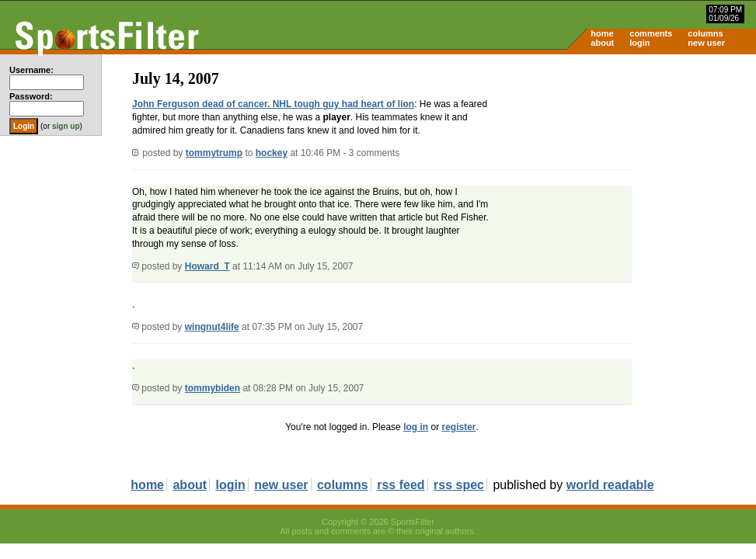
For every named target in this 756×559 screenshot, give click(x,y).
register (458, 427)
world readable (610, 485)
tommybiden (213, 388)
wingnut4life (212, 327)
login (639, 43)
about (602, 43)
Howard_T (207, 266)
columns (705, 33)
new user (706, 43)
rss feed (401, 485)
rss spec (459, 485)
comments (651, 33)
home (602, 33)
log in (416, 427)
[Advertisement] (624, 175)
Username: (31, 70)
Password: (31, 96)
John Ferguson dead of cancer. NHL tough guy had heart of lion (273, 104)
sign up (66, 126)
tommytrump (214, 153)
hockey (272, 153)
